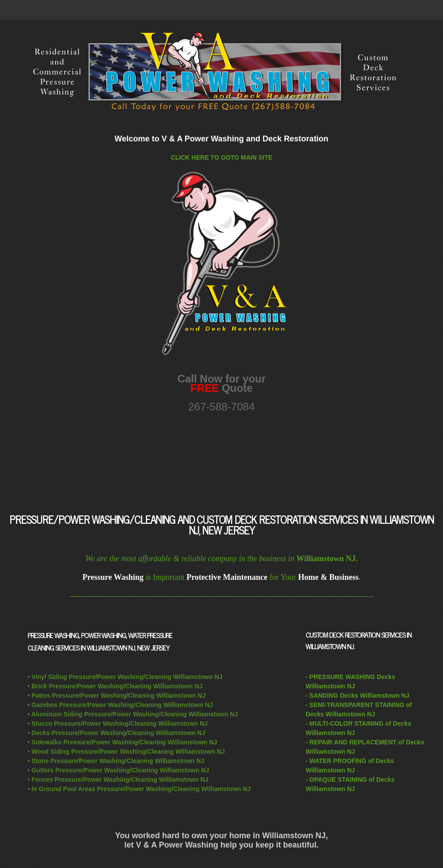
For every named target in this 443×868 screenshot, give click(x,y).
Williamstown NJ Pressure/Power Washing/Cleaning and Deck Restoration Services (221, 72)
